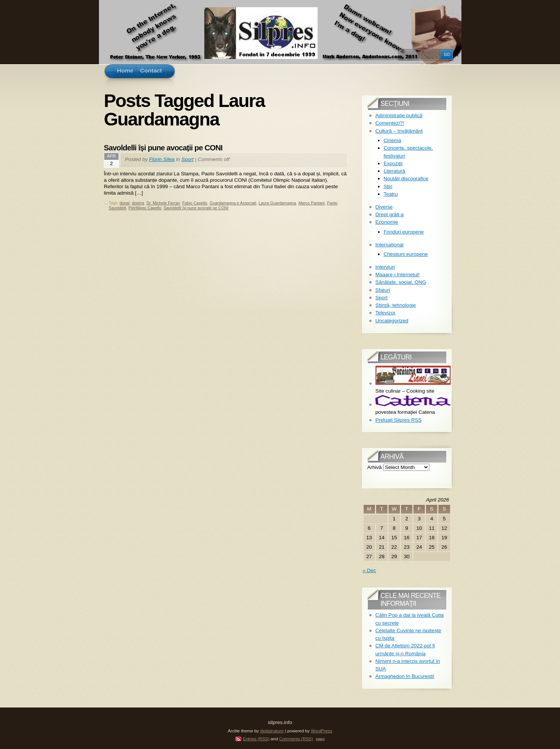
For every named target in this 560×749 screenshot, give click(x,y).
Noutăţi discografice (406, 179)
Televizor (385, 313)
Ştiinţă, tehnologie (396, 305)
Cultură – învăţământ (399, 131)
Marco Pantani (312, 203)
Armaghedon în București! (405, 676)
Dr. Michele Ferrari (163, 203)
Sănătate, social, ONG (401, 282)
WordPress (322, 731)
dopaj (125, 203)
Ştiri (388, 186)
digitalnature (272, 731)
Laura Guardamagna (278, 203)
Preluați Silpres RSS (398, 420)
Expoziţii (393, 163)
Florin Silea (162, 159)
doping (138, 203)
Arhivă (375, 467)
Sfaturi (383, 290)
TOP (320, 740)
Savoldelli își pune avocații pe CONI (163, 148)
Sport (187, 159)
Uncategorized (392, 321)
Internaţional (389, 245)
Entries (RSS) (256, 739)
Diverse (384, 207)
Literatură (394, 171)
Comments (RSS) (296, 739)
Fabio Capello (195, 203)
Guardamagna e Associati (233, 203)
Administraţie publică (399, 115)
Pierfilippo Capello (145, 208)
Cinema (393, 140)
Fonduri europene (404, 232)
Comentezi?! (390, 123)
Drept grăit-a (390, 214)
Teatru (391, 194)
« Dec (369, 570)
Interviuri (385, 267)
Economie (387, 222)
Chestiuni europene (406, 254)
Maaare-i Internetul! (397, 275)
